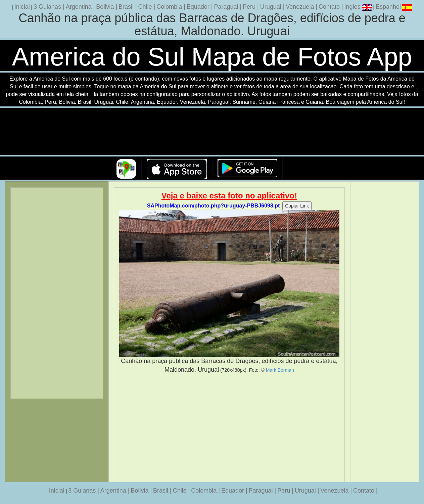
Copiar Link (297, 206)
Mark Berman (280, 370)
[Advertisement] (229, 428)
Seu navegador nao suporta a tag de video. (212, 132)
